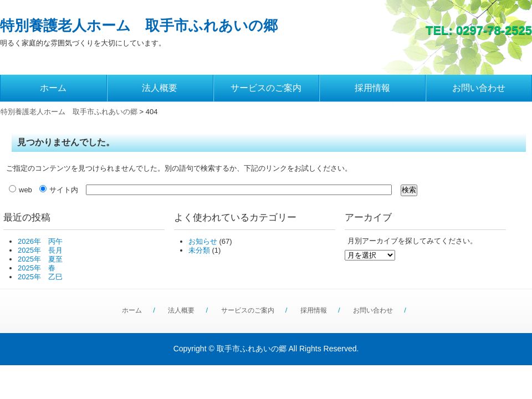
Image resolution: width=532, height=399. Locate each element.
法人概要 (160, 88)
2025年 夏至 (40, 259)
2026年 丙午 (40, 241)
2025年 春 (37, 268)
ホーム (53, 88)
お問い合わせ (479, 88)
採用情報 (372, 88)
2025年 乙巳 (40, 277)
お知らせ (203, 241)
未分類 (199, 250)
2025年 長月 (40, 250)
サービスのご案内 (266, 88)
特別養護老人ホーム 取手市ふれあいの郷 (139, 25)
